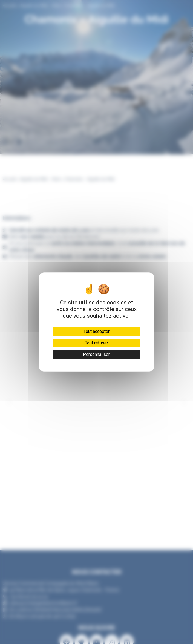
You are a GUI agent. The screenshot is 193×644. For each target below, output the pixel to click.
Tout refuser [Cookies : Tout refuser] (96, 343)
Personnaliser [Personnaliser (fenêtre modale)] (96, 354)
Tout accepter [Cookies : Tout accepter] (96, 331)
